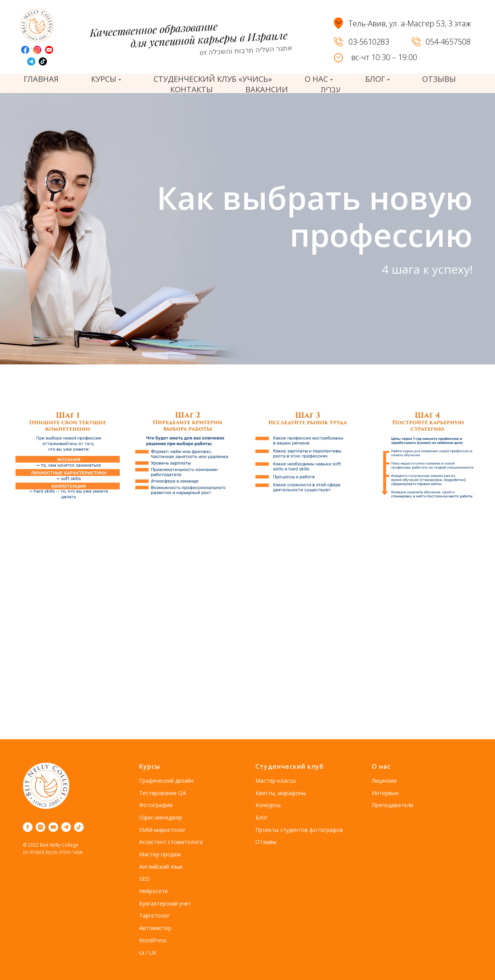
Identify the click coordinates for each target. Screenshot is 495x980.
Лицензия (384, 781)
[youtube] (53, 827)
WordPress (153, 940)
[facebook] (28, 827)
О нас (381, 766)
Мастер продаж (160, 854)
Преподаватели (392, 805)
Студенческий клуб (290, 766)
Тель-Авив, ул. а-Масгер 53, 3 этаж (410, 23)
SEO (144, 879)
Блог (262, 817)
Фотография (156, 805)
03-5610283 (369, 42)
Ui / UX (148, 953)
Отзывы (266, 842)
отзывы (439, 79)
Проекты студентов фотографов (299, 830)
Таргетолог (154, 915)
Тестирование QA (163, 793)
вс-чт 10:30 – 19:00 (384, 57)
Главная (41, 79)
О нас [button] (316, 79)
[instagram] (41, 827)
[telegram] (66, 827)
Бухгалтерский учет (165, 903)
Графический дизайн (166, 781)
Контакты (191, 89)
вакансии (267, 89)
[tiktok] (79, 827)
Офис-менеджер (161, 817)
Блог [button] (375, 79)
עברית (330, 89)
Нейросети (154, 891)
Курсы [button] (104, 79)
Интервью (385, 793)
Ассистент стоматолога (171, 842)
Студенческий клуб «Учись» (213, 79)
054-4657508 (448, 42)
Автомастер (155, 928)
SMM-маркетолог (162, 830)
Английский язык (161, 867)
